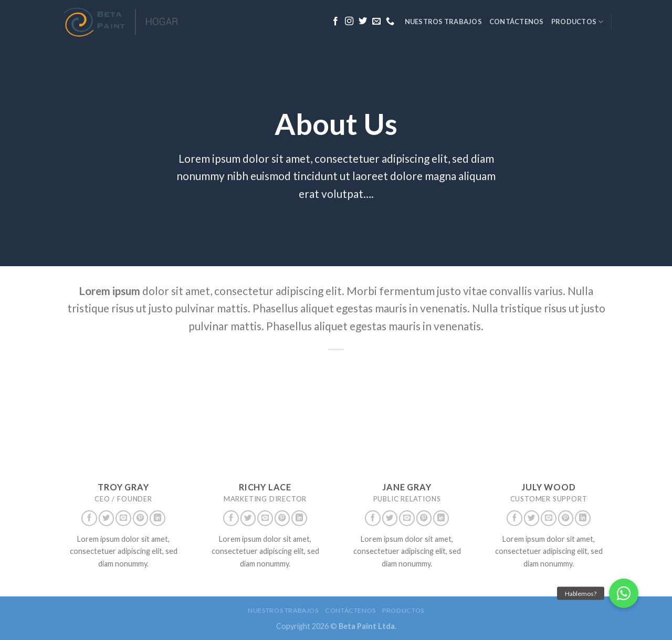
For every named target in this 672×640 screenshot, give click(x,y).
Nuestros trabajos (443, 22)
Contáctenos (517, 22)
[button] (624, 593)
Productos (577, 22)
